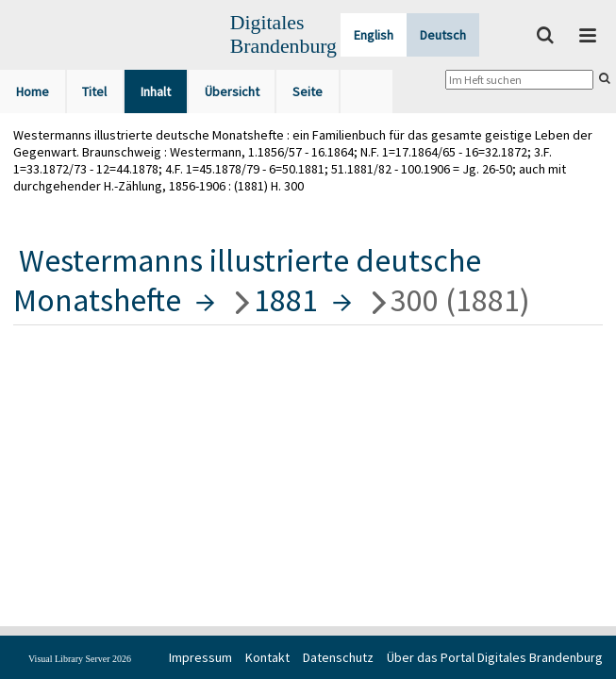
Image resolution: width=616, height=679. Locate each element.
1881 (286, 300)
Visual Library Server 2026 (80, 659)
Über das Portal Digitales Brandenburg (495, 657)
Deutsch (443, 35)
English (374, 35)
